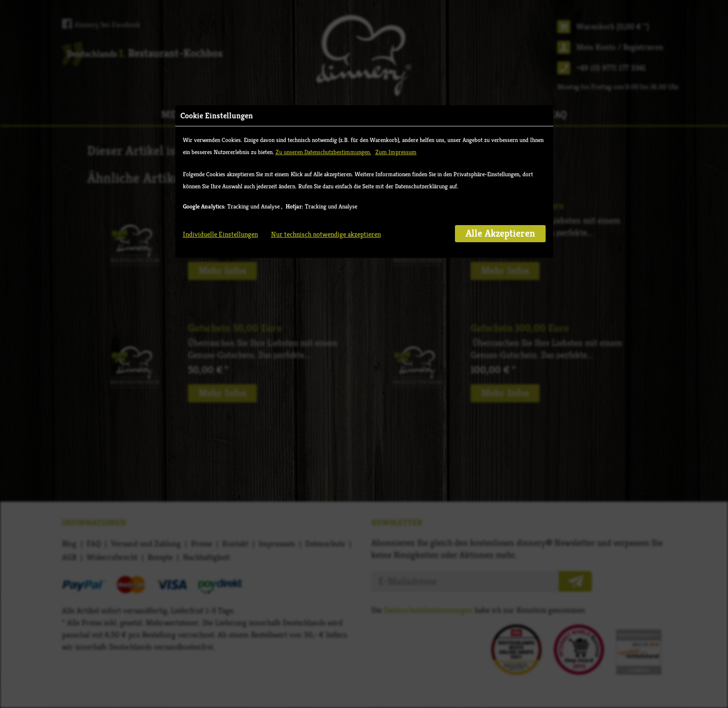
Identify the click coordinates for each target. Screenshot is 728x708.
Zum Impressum (396, 152)
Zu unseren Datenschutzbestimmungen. (323, 152)
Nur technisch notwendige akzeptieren (326, 234)
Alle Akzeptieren (500, 233)
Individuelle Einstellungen (220, 234)
